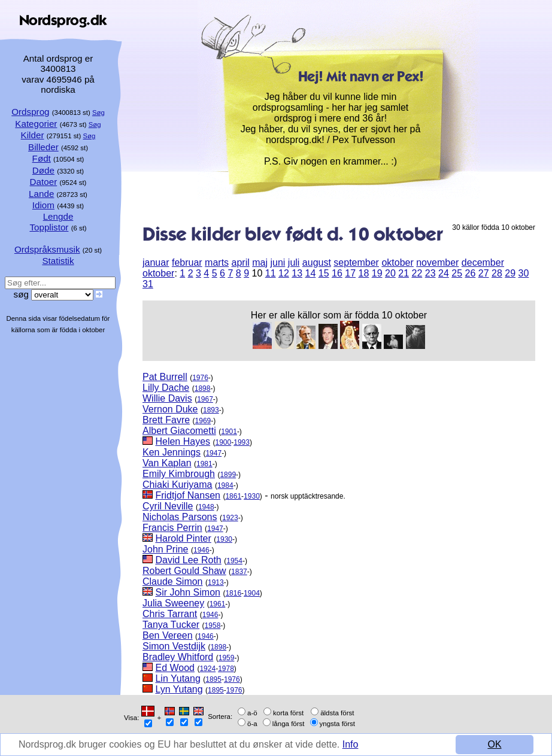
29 (510, 273)
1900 (224, 442)
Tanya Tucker (171, 625)
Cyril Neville (168, 506)
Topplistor (49, 227)
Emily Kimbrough (179, 474)
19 (377, 273)
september (356, 262)
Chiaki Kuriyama (177, 485)
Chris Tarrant (170, 614)
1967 (205, 399)
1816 (233, 593)
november (437, 262)
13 (297, 273)
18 (363, 273)
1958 (213, 626)
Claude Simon (173, 582)
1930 (252, 496)
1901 (229, 432)
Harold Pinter (183, 538)
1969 (203, 421)
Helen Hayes (183, 441)
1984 (225, 485)
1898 (203, 388)
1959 (227, 658)
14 (310, 273)
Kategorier (36, 124)
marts (217, 262)
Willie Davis (167, 398)
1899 (228, 475)
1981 (204, 464)
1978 (226, 669)
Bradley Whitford (178, 657)
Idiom (43, 205)
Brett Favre (166, 420)
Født (42, 158)
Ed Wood (175, 668)
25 (457, 273)
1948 (206, 507)
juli (294, 262)
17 (350, 273)
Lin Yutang (178, 678)
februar (187, 262)
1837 (239, 572)
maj (260, 262)
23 (430, 273)
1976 (200, 378)
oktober (397, 262)
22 (417, 273)
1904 (252, 593)
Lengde (58, 216)
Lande (41, 194)
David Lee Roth (188, 560)
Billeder (43, 147)
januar (156, 262)
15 (324, 273)
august (317, 262)
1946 (201, 550)
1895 (213, 679)
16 (337, 273)
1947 (213, 453)
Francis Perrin (172, 528)
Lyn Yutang (179, 689)
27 (484, 273)
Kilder (33, 135)
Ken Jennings (172, 452)
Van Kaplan (167, 463)
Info (351, 744)
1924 (207, 669)
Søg (98, 113)
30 (523, 273)
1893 (211, 410)
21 (404, 273)
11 (271, 273)
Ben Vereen (168, 635)
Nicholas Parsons (180, 517)
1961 (218, 604)
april (241, 262)
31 (148, 284)
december (483, 262)
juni (277, 262)
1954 (234, 561)
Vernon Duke (170, 409)
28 (497, 273)
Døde (43, 170)
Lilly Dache (166, 388)
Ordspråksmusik (47, 249)
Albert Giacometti (179, 431)
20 (390, 273)
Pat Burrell (165, 377)
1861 (233, 496)
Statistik (58, 261)
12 (284, 273)
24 (444, 273)
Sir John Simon (188, 592)
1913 (216, 582)
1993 (242, 442)
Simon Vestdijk (174, 646)
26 (470, 273)
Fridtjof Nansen (188, 495)
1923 (230, 518)
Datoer (44, 182)
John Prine (166, 549)
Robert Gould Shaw (184, 571)
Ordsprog (30, 112)
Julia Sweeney (173, 603)
